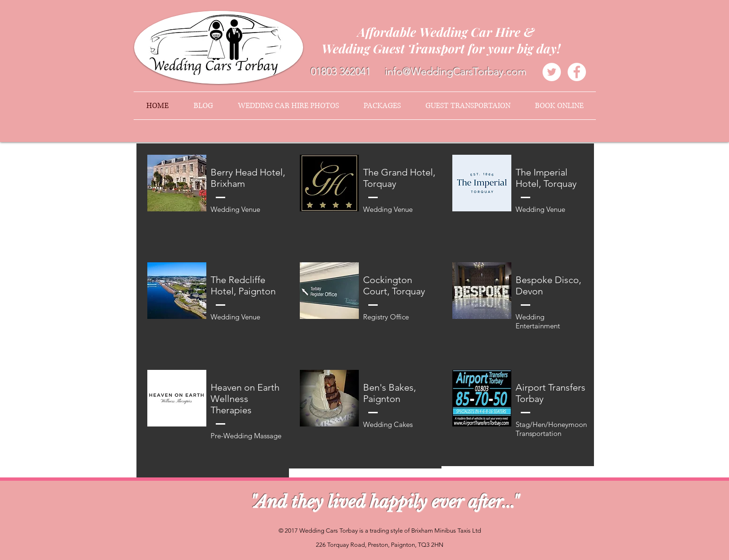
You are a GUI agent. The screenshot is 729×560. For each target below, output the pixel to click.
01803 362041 (341, 71)
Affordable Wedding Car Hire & (446, 32)
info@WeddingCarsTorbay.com (456, 71)
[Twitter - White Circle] (552, 72)
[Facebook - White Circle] (577, 72)
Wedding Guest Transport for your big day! (446, 48)
